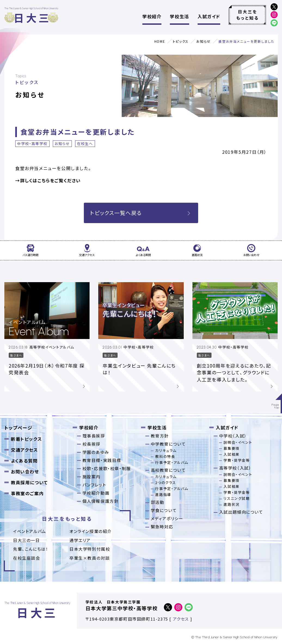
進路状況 (231, 504)
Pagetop (276, 406)
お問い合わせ (25, 472)
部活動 (158, 502)
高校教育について (168, 470)
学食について (164, 510)
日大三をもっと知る (248, 15)
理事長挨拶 (94, 436)
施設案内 (91, 477)
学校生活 (179, 16)
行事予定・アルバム (172, 462)
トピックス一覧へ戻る (141, 213)
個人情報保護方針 (101, 501)
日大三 (32, 18)
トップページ (19, 428)
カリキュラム (166, 450)
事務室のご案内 (27, 493)
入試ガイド (209, 16)
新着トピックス (26, 439)
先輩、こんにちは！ (31, 549)
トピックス (181, 41)
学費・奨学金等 (237, 460)
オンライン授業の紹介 (91, 531)
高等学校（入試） (235, 468)
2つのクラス (166, 483)
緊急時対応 (162, 527)
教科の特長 (165, 456)
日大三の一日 (27, 540)
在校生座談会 (27, 558)
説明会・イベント (238, 442)
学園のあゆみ (96, 452)
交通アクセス (24, 450)
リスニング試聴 (237, 498)
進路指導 (163, 494)
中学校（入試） (233, 436)
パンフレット (94, 485)
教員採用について (29, 482)
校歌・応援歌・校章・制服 (107, 468)
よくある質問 (24, 461)
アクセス (181, 619)
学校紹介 (152, 16)
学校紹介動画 (96, 493)
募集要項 (231, 448)
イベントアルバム (30, 531)
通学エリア (80, 540)
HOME (160, 41)
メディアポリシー (167, 518)
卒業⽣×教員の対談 (90, 558)
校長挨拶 (91, 444)
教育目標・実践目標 (102, 460)
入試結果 (231, 454)
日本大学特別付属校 (90, 549)
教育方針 (160, 436)
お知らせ (203, 41)
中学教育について (168, 444)
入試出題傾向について (241, 512)
